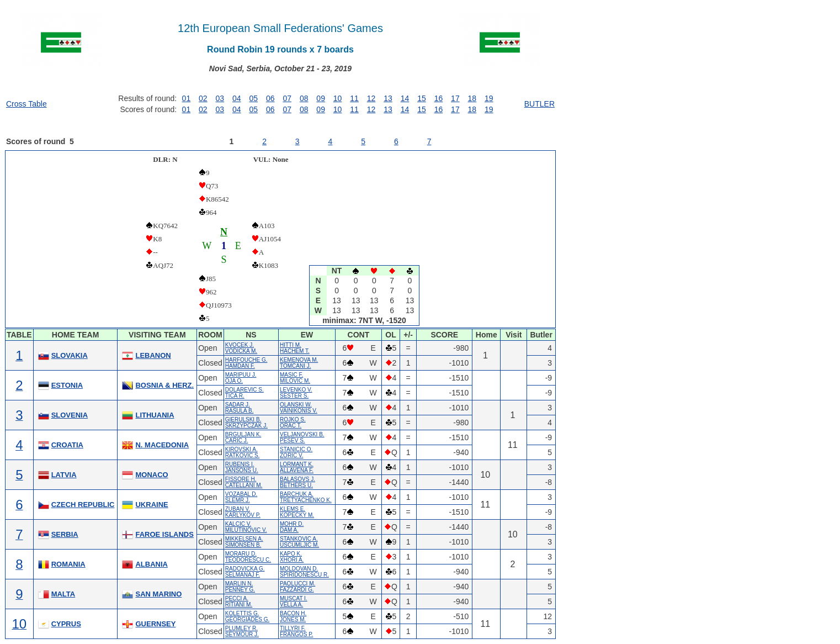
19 (489, 98)
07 (287, 98)
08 (304, 98)
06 (270, 98)
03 (220, 98)
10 (338, 98)
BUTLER (539, 104)
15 (422, 98)
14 (405, 98)
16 (439, 98)
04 (237, 98)
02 (203, 98)
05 (253, 98)
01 (187, 98)
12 (371, 98)
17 (455, 98)
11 (354, 98)
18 (472, 98)
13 (388, 98)
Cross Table (26, 104)
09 (321, 98)
